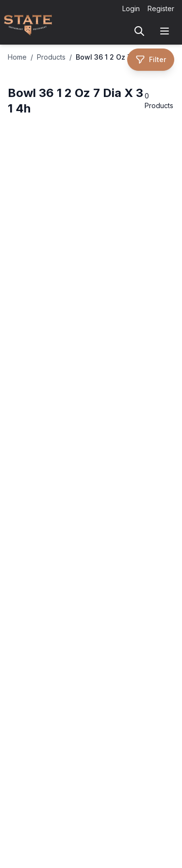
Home (17, 57)
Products (51, 57)
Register (161, 8)
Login (131, 8)
